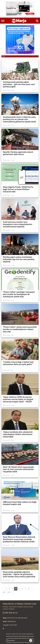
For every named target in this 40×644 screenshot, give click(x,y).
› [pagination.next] (13, 592)
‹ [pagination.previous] (3, 589)
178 (4, 592)
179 (9, 592)
